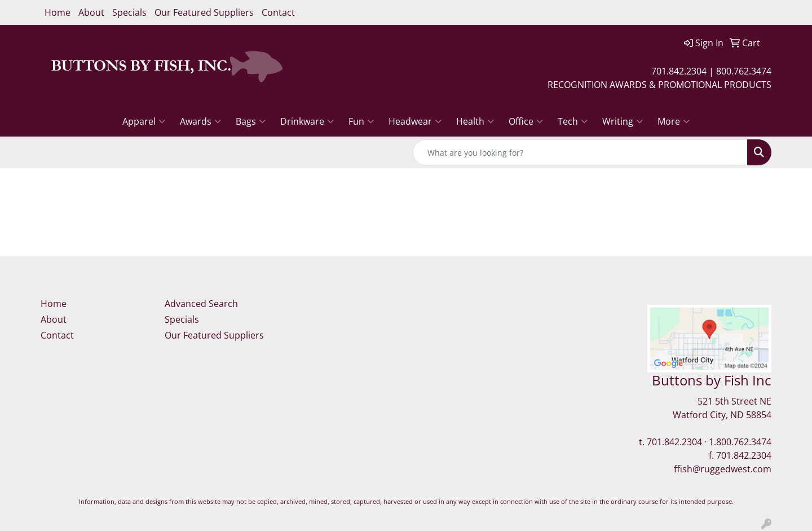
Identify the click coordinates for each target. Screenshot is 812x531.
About (91, 12)
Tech (573, 121)
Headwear (415, 121)
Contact (278, 12)
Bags (251, 121)
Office (526, 121)
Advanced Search (201, 304)
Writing (623, 121)
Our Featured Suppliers (204, 12)
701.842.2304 (674, 442)
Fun (361, 121)
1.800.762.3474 (740, 442)
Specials (129, 12)
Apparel (144, 121)
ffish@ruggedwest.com (723, 469)
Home (58, 12)
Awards (200, 121)
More (674, 121)
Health (475, 121)
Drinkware (307, 121)
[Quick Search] (580, 152)
